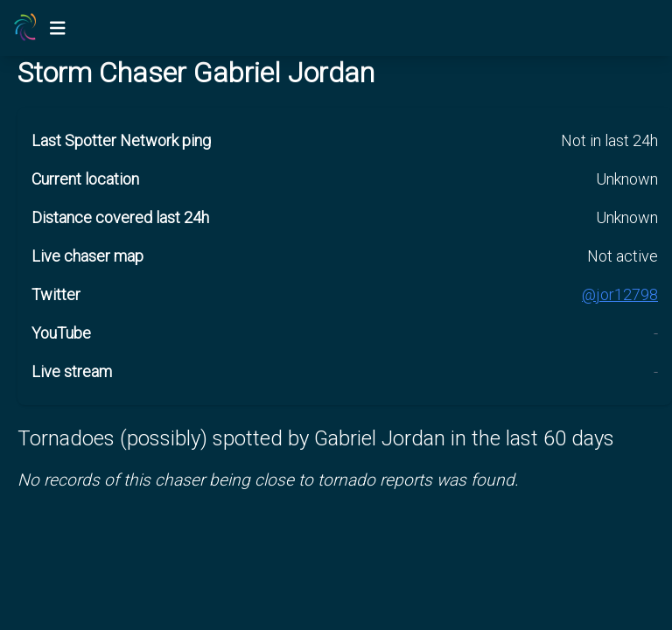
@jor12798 (620, 294)
